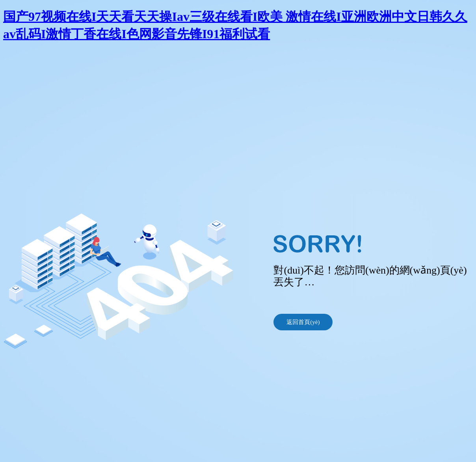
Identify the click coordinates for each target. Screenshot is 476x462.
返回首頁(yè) (303, 322)
